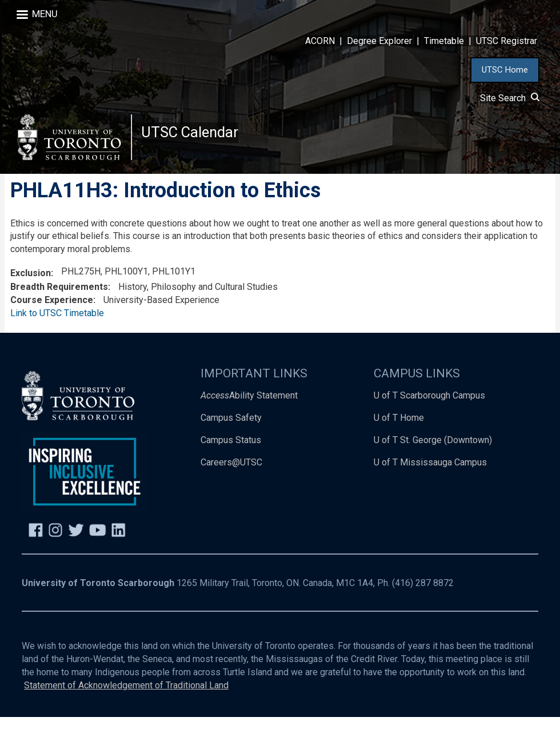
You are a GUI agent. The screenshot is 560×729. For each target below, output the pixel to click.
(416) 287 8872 (423, 595)
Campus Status (231, 452)
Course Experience (52, 312)
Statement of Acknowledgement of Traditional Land (126, 697)
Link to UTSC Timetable (57, 325)
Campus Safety (231, 430)
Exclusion (31, 285)
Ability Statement (249, 407)
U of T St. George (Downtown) (433, 452)
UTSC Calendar (195, 137)
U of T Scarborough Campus (429, 407)
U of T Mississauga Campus (430, 474)
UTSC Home (505, 70)
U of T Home (399, 430)
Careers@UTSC (231, 474)
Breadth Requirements (59, 299)
